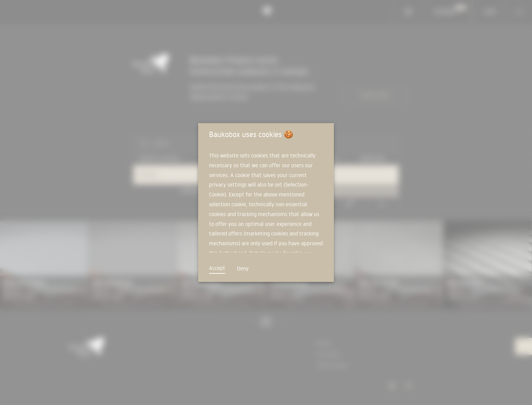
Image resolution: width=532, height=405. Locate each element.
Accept (217, 268)
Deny (243, 268)
